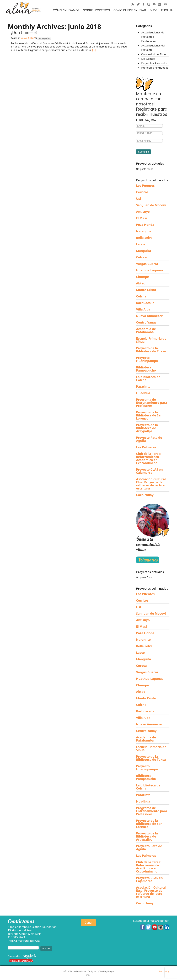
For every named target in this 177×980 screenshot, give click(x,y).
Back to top (164, 971)
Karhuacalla (145, 303)
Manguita (144, 251)
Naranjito (143, 231)
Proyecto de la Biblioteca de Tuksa (151, 350)
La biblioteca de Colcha (148, 378)
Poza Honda (145, 225)
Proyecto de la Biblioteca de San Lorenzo (149, 415)
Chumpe (143, 277)
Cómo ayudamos (66, 10)
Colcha (141, 296)
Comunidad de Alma (154, 54)
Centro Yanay (146, 322)
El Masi (141, 218)
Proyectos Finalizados (155, 68)
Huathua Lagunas (150, 270)
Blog (154, 10)
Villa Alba (143, 309)
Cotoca (141, 257)
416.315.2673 (16, 937)
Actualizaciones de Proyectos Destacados (153, 37)
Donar (88, 923)
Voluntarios (148, 560)
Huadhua (143, 393)
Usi (138, 199)
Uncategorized (44, 38)
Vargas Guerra (147, 264)
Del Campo (148, 59)
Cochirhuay (145, 495)
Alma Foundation (79, 971)
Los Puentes (145, 186)
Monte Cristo (146, 290)
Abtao (141, 283)
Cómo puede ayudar (130, 10)
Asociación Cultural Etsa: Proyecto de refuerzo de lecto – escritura (151, 484)
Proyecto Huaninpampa (147, 359)
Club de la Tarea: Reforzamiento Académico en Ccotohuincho (149, 458)
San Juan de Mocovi (151, 205)
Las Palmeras (146, 447)
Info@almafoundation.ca (24, 941)
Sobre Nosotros (96, 10)
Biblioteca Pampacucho (146, 369)
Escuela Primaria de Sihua (151, 340)
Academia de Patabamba (146, 330)
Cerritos (142, 192)
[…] (94, 50)
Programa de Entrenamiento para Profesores (152, 403)
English (167, 10)
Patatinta (143, 386)
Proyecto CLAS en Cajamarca (149, 471)
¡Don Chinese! (24, 32)
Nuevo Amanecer (149, 316)
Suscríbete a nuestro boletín (151, 921)
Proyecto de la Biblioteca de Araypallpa (147, 428)
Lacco (140, 244)
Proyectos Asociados (154, 63)
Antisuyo (143, 212)
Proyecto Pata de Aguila (149, 439)
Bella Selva (144, 238)
